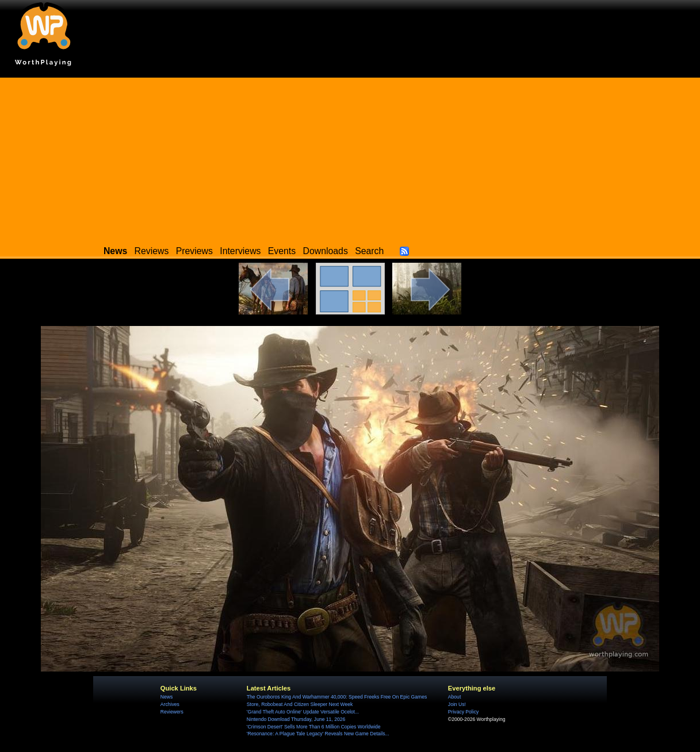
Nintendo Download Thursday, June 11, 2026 (296, 719)
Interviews (240, 251)
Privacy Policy (463, 712)
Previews (194, 251)
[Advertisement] (350, 158)
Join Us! (457, 704)
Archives (170, 704)
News (167, 697)
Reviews (152, 251)
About (454, 697)
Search (369, 251)
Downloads (326, 251)
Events (282, 251)
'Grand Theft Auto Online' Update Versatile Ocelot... (303, 712)
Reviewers (172, 712)
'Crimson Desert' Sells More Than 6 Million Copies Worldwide (314, 727)
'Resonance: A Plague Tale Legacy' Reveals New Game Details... (318, 734)
